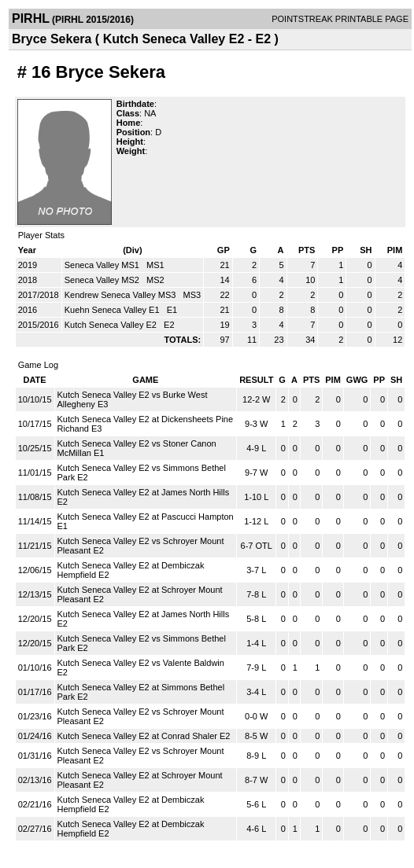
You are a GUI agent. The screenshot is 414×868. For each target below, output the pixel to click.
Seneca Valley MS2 (103, 280)
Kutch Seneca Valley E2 (112, 325)
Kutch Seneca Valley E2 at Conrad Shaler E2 (144, 736)
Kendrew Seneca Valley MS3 (122, 295)
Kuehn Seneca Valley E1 (113, 310)
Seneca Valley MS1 (103, 265)
